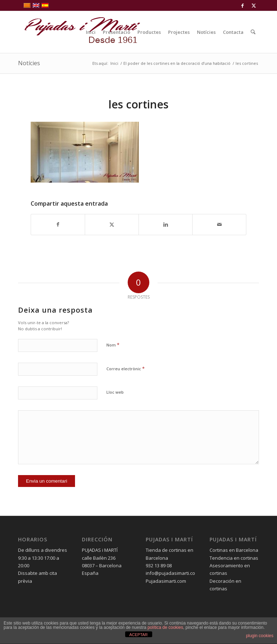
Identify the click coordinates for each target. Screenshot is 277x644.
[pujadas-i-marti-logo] (79, 32)
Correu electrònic (126, 368)
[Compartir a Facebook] (58, 224)
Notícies (29, 63)
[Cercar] (253, 32)
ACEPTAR (138, 635)
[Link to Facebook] (243, 5)
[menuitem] (91, 32)
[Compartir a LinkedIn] (166, 224)
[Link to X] (254, 5)
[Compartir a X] (112, 224)
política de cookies (165, 627)
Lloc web (115, 392)
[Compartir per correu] (219, 224)
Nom (113, 345)
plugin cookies (260, 636)
